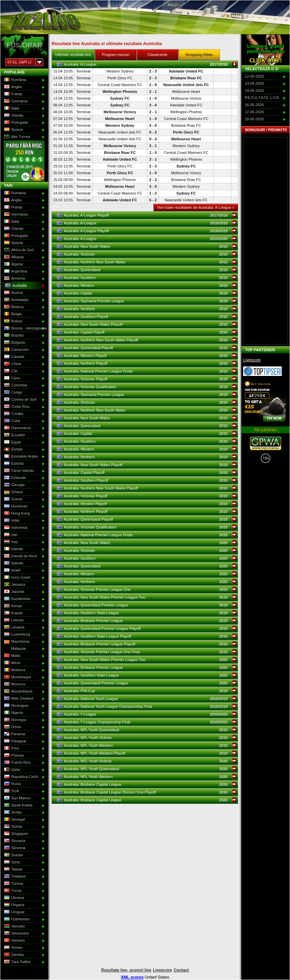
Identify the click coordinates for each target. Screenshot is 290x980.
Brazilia (13, 336)
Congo (12, 393)
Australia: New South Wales (147, 246)
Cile (10, 371)
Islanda (13, 563)
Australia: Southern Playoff (147, 317)
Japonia (14, 592)
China (12, 364)
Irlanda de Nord (20, 556)
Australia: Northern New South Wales (147, 262)
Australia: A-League (147, 64)
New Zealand (18, 699)
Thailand (14, 877)
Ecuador (14, 435)
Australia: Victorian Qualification (147, 387)
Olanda (13, 116)
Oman (12, 727)
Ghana (13, 492)
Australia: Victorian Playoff (147, 379)
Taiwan (13, 869)
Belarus (13, 307)
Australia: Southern (147, 278)
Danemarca (17, 428)
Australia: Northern (147, 309)
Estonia (13, 464)
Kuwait (13, 613)
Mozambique (18, 692)
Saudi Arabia (17, 805)
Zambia (13, 955)
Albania (13, 257)
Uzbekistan (16, 919)
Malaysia (14, 649)
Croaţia (13, 414)
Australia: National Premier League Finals (147, 371)
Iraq (10, 542)
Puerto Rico (17, 763)
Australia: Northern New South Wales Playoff (147, 340)
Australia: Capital (147, 293)
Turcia (12, 891)
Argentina (15, 272)
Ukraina (13, 898)
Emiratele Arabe (20, 457)
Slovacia (14, 841)
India (11, 521)
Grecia (12, 499)
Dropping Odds (199, 55)
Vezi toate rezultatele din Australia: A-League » (196, 207)
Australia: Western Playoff (147, 356)
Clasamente (157, 55)
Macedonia (16, 642)
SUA (11, 791)
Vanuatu (14, 926)
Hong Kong (16, 514)
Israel (12, 571)
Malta (12, 656)
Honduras (15, 506)
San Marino (16, 798)
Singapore (15, 834)
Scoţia (12, 813)
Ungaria (14, 905)
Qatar (12, 770)
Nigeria (13, 713)
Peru (11, 748)
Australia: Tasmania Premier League (147, 301)
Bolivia (12, 321)
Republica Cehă (20, 777)
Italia (11, 108)
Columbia (15, 385)
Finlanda (14, 478)
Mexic (12, 663)
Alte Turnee (16, 137)
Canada (14, 357)
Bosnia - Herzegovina (24, 328)
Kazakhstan (17, 599)
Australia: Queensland (147, 270)
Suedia (13, 855)
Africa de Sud (18, 250)
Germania (15, 101)
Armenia (14, 279)
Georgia (14, 485)
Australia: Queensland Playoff (147, 348)
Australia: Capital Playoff (147, 332)
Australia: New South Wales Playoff (147, 324)
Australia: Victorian (147, 254)
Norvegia (14, 720)
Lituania (14, 627)
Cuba (11, 421)
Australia (15, 286)
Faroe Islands (18, 471)
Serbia (12, 827)
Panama (14, 734)
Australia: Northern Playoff (147, 363)
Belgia (12, 314)
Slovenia (14, 848)
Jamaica (14, 585)
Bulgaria (14, 343)
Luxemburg (16, 635)
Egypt (12, 442)
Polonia (13, 756)
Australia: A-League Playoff (147, 215)
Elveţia (13, 449)
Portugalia (15, 123)
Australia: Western (147, 285)
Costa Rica (16, 407)
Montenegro (17, 677)
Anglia (12, 87)
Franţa (12, 94)
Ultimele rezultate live (73, 55)
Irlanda (13, 549)
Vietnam (14, 941)
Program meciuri (116, 55)
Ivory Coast (16, 578)
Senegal (14, 820)
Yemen (13, 948)
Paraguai (14, 741)
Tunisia (13, 884)
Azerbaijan (16, 300)
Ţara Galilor (17, 962)
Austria (13, 293)
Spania (13, 130)
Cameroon (16, 350)
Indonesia (15, 528)
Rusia (12, 784)
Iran (10, 535)
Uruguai (14, 912)
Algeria (13, 264)
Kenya (12, 606)
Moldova (14, 670)
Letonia (13, 620)
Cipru (11, 378)
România (14, 80)
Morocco (14, 684)
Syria (11, 862)
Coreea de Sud (20, 400)
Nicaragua (15, 706)
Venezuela (16, 934)
